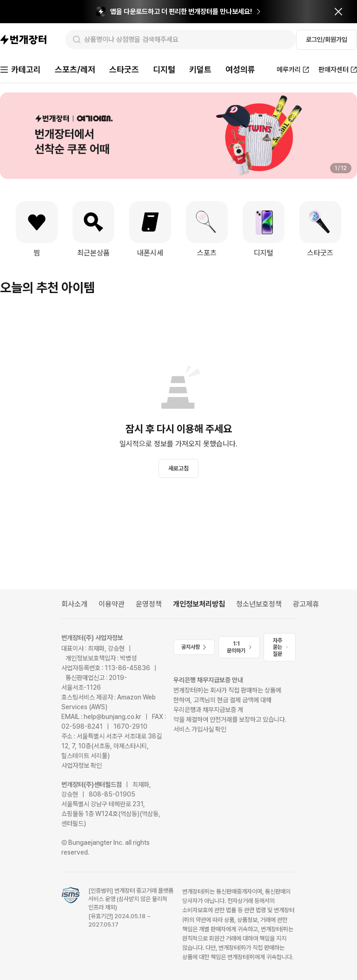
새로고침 (178, 468)
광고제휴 (306, 604)
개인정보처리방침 (199, 604)
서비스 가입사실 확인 (200, 729)
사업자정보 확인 (82, 765)
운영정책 (149, 604)
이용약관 (112, 604)
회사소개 (74, 604)
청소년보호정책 (259, 604)
